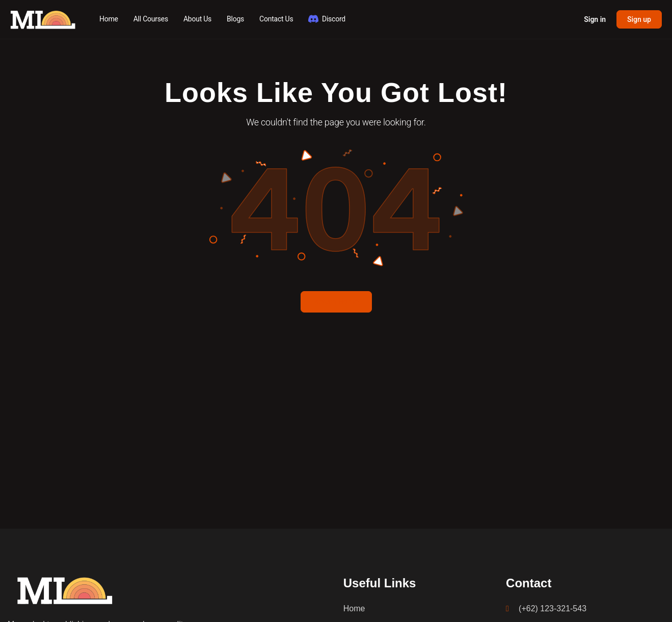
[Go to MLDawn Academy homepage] (43, 18)
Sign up (639, 19)
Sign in (595, 19)
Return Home (336, 301)
